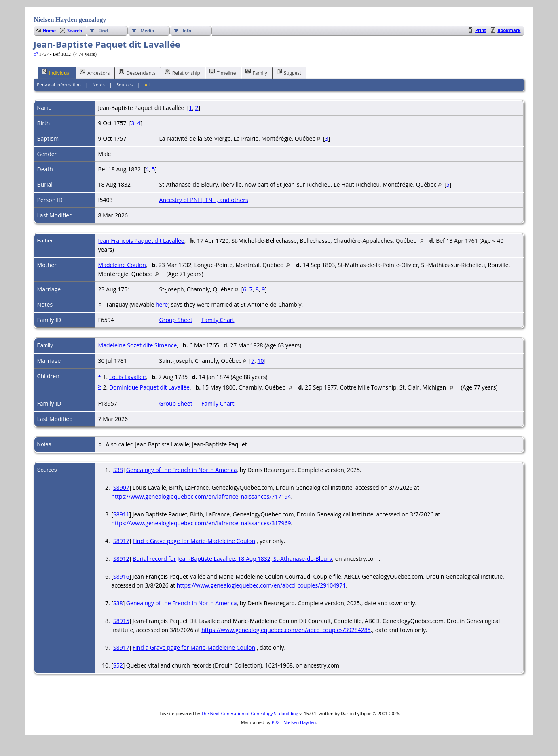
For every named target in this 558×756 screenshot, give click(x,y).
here (162, 304)
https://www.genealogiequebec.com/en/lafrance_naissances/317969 (201, 523)
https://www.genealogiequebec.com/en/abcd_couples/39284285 (286, 630)
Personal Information (59, 85)
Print (481, 30)
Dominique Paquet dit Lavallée (149, 387)
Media (147, 31)
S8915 (121, 621)
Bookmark (509, 30)
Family (256, 72)
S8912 (121, 559)
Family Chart (218, 320)
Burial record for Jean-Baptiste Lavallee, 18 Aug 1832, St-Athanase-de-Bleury (232, 559)
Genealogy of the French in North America (182, 470)
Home (50, 31)
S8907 (121, 488)
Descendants (137, 72)
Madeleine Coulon (122, 265)
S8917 (121, 541)
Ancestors (95, 72)
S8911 (121, 514)
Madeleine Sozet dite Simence (138, 345)
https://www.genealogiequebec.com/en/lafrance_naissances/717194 (201, 496)
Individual (56, 72)
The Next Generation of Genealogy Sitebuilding (250, 713)
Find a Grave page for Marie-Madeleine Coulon (194, 541)
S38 (118, 470)
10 (261, 361)
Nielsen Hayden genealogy (70, 20)
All (147, 85)
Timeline (223, 72)
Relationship (183, 72)
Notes (99, 85)
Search (75, 31)
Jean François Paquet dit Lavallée (141, 241)
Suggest (289, 72)
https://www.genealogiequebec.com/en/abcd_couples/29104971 (261, 585)
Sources (125, 85)
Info (187, 31)
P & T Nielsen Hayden (294, 722)
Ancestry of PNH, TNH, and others (204, 200)
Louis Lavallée (128, 377)
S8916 (121, 576)
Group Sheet (176, 320)
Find (103, 31)
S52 (118, 665)
